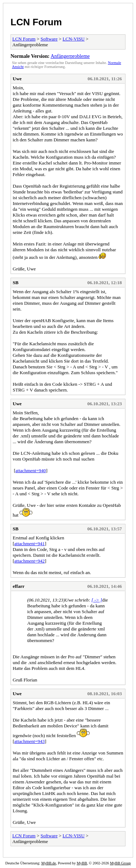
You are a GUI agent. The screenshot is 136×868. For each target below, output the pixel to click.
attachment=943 (29, 741)
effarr (18, 586)
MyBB (82, 863)
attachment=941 (29, 544)
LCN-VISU (74, 39)
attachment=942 (29, 561)
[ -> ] (97, 600)
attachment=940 (31, 471)
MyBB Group (120, 863)
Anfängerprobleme (70, 56)
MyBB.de (49, 863)
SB (16, 283)
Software (49, 39)
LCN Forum (36, 22)
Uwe (17, 79)
